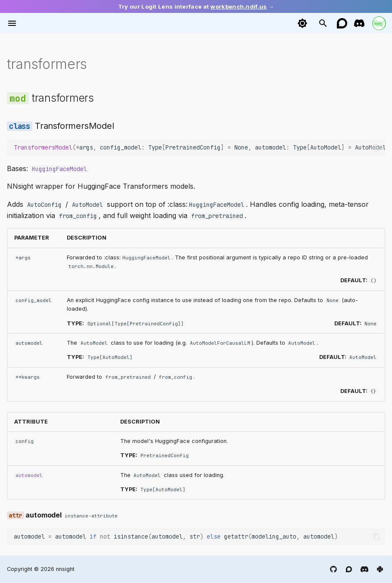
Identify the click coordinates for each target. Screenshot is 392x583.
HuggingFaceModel (59, 169)
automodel (29, 475)
